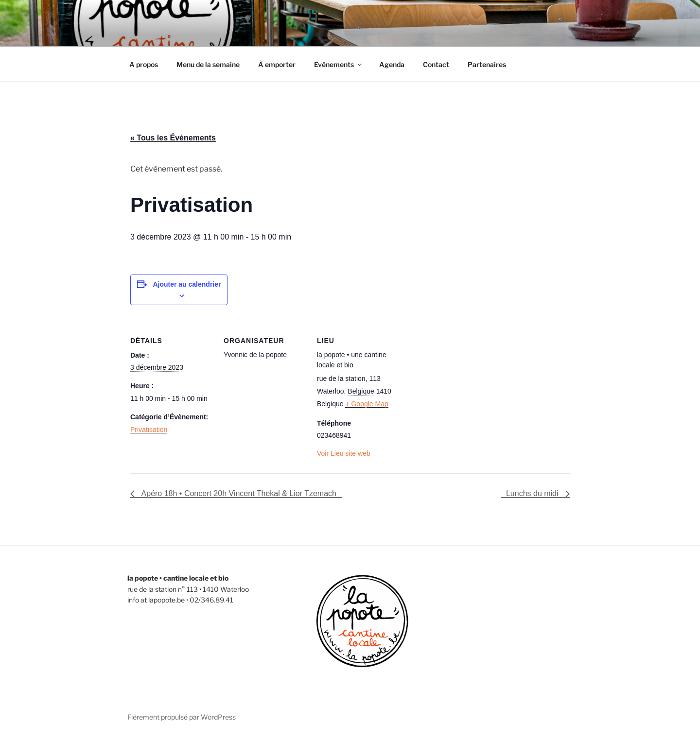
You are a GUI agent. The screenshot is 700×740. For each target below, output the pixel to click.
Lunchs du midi (533, 493)
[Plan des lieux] (462, 387)
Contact (436, 64)
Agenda (392, 64)
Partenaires (487, 64)
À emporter (277, 64)
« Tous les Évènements (173, 138)
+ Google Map (367, 404)
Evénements (339, 64)
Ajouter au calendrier (187, 284)
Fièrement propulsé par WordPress (182, 717)
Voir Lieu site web (344, 453)
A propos (144, 64)
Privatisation (149, 430)
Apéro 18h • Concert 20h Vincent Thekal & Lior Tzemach (238, 493)
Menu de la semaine (208, 64)
